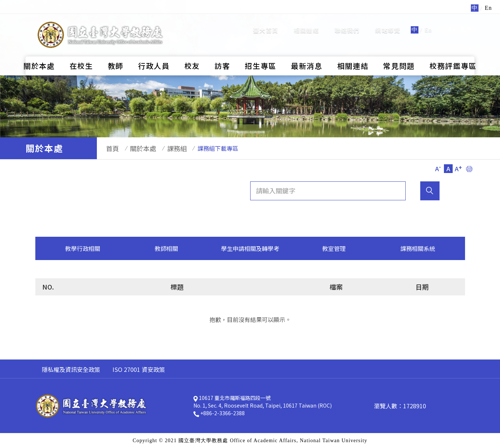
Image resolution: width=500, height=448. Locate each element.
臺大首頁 (266, 23)
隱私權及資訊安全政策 (71, 369)
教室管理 (334, 248)
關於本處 (39, 52)
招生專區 (261, 52)
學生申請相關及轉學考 (250, 248)
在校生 (81, 52)
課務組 (166, 148)
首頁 (109, 148)
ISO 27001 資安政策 (139, 369)
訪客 (222, 52)
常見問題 (399, 52)
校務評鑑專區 (453, 52)
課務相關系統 (418, 248)
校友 (192, 52)
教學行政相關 (83, 248)
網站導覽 (388, 23)
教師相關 (166, 248)
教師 (116, 52)
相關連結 (306, 23)
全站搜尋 (456, 22)
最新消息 (307, 52)
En (428, 23)
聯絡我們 (347, 23)
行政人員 (154, 52)
